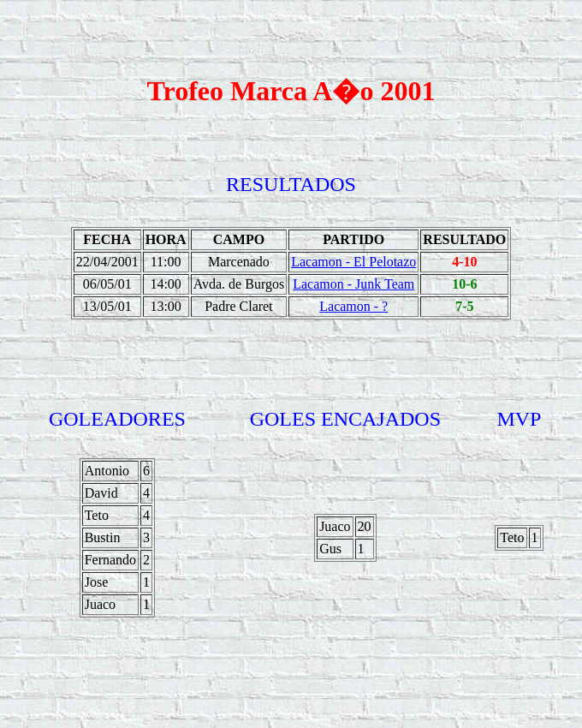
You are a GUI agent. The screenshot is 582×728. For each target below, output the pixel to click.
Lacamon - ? (353, 306)
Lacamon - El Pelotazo (353, 262)
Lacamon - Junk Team (353, 284)
